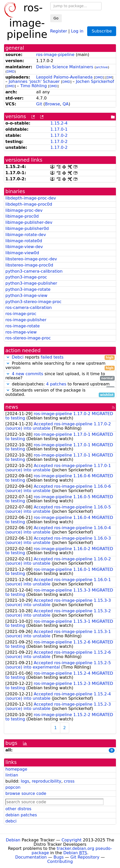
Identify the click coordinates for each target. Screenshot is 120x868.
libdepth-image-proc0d (29, 204)
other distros (18, 809)
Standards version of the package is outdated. (60, 393)
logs (25, 781)
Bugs (59, 857)
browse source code (26, 793)
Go (56, 18)
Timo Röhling (34, 86)
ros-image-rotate (23, 326)
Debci (18, 357)
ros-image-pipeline (55, 55)
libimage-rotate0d (24, 241)
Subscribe (102, 31)
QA (66, 104)
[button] (8, 357)
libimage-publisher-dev (29, 222)
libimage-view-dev (24, 247)
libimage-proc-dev (24, 210)
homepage (16, 769)
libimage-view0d (22, 253)
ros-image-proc (21, 314)
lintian (12, 775)
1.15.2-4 (59, 123)
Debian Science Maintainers (65, 67)
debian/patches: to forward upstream (60, 384)
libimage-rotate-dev (26, 235)
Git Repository (85, 857)
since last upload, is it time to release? (60, 376)
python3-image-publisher (31, 283)
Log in (77, 31)
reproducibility (47, 781)
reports (60, 357)
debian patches (21, 815)
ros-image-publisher (26, 320)
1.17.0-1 (59, 129)
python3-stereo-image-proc (33, 302)
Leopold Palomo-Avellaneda (64, 77)
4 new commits (27, 374)
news (12, 407)
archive (102, 67)
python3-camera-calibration (34, 271)
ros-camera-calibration (29, 308)
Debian (13, 840)
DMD (11, 71)
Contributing (60, 861)
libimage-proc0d (22, 216)
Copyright (72, 840)
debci (11, 821)
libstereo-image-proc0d (29, 265)
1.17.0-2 (59, 135)
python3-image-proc (26, 277)
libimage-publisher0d (27, 229)
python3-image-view (26, 296)
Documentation (31, 857)
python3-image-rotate (28, 289)
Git (39, 104)
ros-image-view (21, 332)
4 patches (56, 384)
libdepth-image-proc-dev (31, 198)
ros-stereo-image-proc (28, 338)
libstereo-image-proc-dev (31, 259)
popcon (13, 787)
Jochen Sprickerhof (95, 81)
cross (69, 781)
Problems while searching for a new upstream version (60, 366)
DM (109, 77)
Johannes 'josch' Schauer (34, 81)
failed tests (52, 357)
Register (59, 31)
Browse (53, 104)
